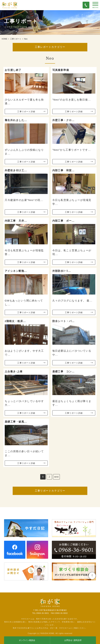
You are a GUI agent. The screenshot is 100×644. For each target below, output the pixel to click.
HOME (4, 39)
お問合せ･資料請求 (73, 640)
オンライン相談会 (27, 640)
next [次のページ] (56, 477)
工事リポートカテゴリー (50, 491)
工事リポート (16, 39)
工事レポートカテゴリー (50, 47)
